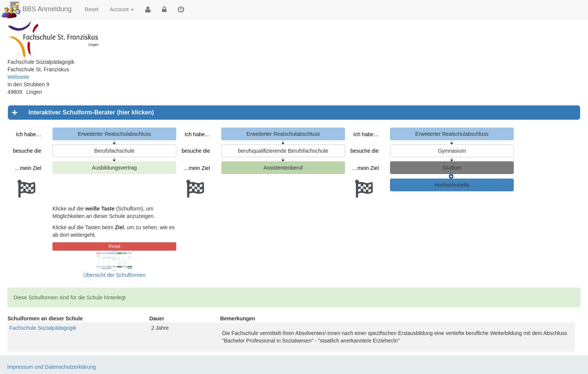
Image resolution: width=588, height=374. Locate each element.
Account (122, 9)
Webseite (18, 77)
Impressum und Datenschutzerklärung (52, 367)
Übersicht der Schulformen (114, 275)
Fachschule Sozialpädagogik (43, 328)
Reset (92, 9)
